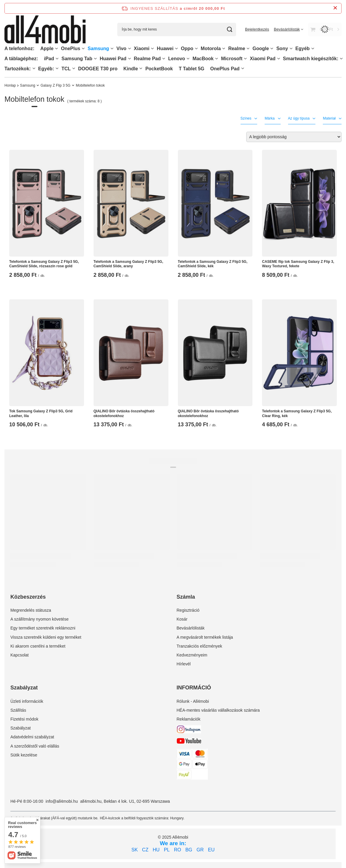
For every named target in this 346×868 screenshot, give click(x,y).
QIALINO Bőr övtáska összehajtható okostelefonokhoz (124, 414)
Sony (282, 49)
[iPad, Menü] (57, 59)
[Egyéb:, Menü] (57, 68)
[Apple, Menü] (56, 49)
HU (156, 850)
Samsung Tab (77, 59)
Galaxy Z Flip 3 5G (55, 85)
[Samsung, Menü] (112, 49)
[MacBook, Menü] (217, 59)
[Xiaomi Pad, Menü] (279, 59)
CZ (145, 850)
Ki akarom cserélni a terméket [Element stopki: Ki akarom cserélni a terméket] (38, 646)
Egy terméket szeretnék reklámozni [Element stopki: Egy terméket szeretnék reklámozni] (43, 628)
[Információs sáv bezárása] (335, 8)
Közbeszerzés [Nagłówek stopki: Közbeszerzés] (28, 597)
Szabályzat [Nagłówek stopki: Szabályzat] (24, 688)
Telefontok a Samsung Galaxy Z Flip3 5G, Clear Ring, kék (297, 414)
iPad (49, 59)
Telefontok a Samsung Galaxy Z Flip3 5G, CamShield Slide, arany (128, 264)
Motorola (211, 49)
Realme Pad (147, 59)
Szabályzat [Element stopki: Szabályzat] (20, 728)
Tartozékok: (18, 69)
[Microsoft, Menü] (245, 59)
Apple (47, 49)
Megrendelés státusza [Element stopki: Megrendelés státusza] (31, 610)
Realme (237, 49)
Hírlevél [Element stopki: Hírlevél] (184, 664)
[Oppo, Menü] (196, 49)
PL (167, 850)
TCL (66, 69)
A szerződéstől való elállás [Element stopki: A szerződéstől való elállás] (35, 746)
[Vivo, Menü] (129, 49)
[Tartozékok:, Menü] (34, 68)
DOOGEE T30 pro (98, 69)
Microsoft (232, 59)
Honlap (10, 85)
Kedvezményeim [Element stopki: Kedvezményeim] (192, 655)
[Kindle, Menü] (141, 68)
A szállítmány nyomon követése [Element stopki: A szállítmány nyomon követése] (40, 619)
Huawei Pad (113, 59)
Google (261, 49)
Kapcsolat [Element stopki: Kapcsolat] (19, 655)
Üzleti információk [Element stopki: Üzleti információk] (27, 701)
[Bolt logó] (45, 30)
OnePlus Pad (225, 69)
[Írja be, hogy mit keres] (177, 30)
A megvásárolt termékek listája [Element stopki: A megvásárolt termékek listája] (205, 637)
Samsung (98, 49)
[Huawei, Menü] (176, 49)
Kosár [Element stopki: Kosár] (182, 619)
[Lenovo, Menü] (188, 59)
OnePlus (71, 49)
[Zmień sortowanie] (294, 137)
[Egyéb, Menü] (313, 49)
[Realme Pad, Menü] (164, 59)
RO (178, 850)
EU (211, 850)
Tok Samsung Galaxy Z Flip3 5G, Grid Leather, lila (41, 414)
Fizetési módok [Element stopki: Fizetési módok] (24, 719)
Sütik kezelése (24, 755)
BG (189, 850)
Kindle (131, 69)
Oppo (187, 49)
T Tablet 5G (192, 69)
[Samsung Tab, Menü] (95, 59)
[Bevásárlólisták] (289, 29)
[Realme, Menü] (248, 49)
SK (135, 850)
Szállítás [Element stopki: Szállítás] (18, 710)
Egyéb (303, 49)
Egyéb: (46, 69)
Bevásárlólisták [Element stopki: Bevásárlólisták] (191, 628)
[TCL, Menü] (74, 68)
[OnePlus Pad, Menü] (243, 68)
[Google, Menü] (272, 49)
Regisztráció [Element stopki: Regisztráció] (188, 610)
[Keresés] (229, 30)
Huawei (165, 49)
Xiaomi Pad (263, 59)
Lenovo (177, 59)
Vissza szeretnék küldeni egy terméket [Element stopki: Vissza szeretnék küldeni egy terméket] (46, 637)
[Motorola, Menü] (224, 49)
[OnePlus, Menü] (83, 49)
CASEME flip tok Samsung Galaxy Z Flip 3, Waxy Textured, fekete (298, 264)
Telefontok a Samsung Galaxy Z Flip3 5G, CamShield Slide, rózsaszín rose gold (44, 264)
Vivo (121, 49)
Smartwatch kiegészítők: (311, 59)
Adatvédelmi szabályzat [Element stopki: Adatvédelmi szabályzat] (32, 737)
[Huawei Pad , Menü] (129, 59)
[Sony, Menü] (291, 49)
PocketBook (159, 69)
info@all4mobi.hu (62, 801)
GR (200, 850)
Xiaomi (142, 49)
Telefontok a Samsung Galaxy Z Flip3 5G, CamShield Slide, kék (213, 264)
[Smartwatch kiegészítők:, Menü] (341, 59)
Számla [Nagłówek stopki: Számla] (186, 597)
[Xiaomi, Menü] (152, 49)
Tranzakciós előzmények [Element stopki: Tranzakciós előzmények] (200, 646)
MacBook (203, 59)
